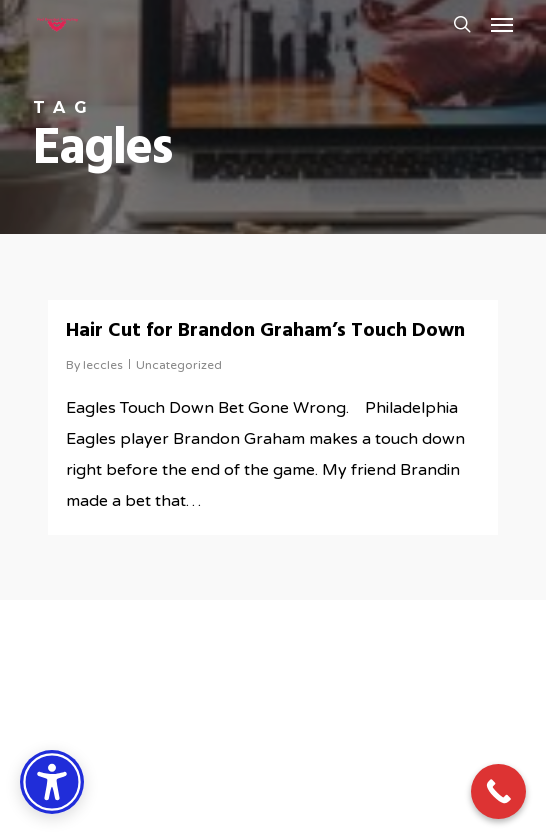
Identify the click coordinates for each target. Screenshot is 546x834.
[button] (502, 24)
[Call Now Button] (498, 791)
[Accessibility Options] (52, 782)
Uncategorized (179, 365)
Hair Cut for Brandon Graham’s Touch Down (265, 331)
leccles (103, 365)
